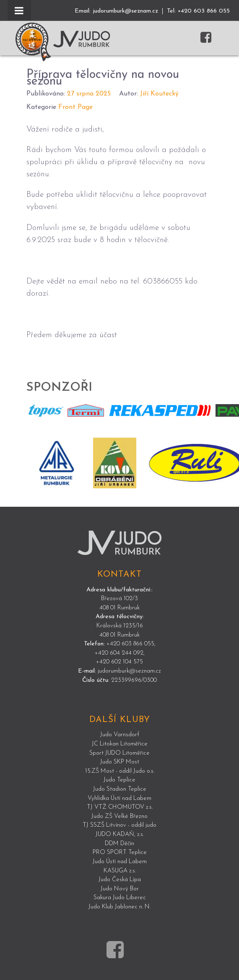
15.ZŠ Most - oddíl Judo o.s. (120, 771)
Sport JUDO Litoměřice (120, 753)
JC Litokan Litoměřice (120, 744)
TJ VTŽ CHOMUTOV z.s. (120, 807)
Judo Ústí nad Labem (120, 862)
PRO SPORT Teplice (120, 852)
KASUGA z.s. (120, 871)
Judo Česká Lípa (120, 880)
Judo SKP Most (120, 762)
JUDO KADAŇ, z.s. (120, 834)
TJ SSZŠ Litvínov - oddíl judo (120, 825)
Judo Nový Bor (120, 889)
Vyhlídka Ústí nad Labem (120, 798)
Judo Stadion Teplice (120, 789)
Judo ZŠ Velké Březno (120, 816)
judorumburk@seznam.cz (125, 11)
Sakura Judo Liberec (120, 898)
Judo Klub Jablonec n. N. (120, 907)
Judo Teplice (120, 780)
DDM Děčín (120, 844)
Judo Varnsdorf (120, 735)
